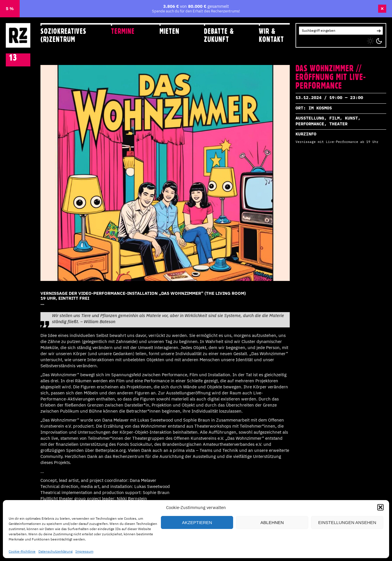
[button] (380, 507)
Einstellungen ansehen (347, 522)
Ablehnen (272, 522)
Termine (123, 31)
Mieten (169, 31)
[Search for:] (337, 31)
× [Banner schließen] (382, 9)
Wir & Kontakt (271, 35)
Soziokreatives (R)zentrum (63, 35)
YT (324, 40)
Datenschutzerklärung (55, 551)
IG (301, 40)
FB (313, 40)
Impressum (84, 551)
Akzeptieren (197, 522)
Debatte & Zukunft (219, 35)
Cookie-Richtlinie (22, 551)
